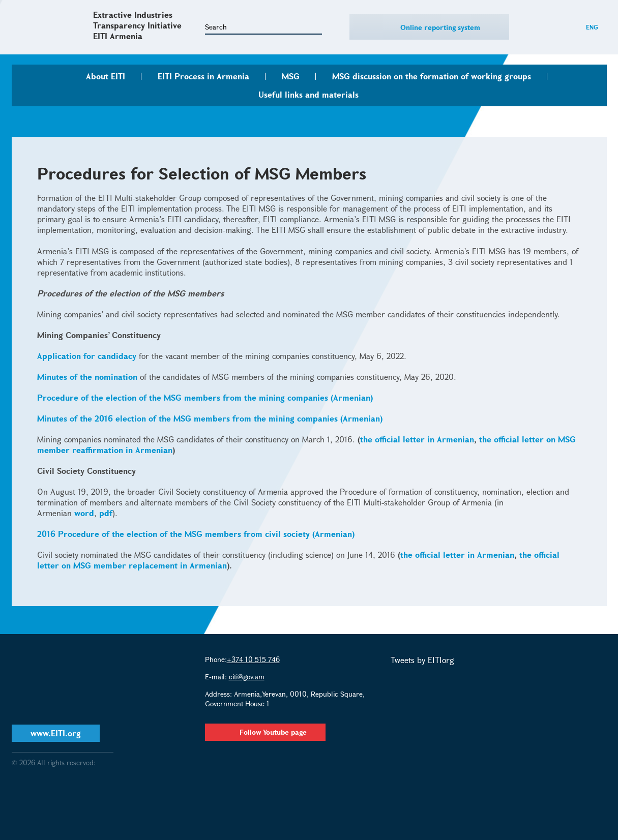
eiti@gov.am (247, 677)
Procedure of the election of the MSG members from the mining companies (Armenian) (205, 397)
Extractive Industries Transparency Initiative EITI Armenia (137, 25)
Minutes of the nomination (87, 377)
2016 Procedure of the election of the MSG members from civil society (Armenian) (196, 534)
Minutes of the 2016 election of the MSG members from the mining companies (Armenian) (210, 418)
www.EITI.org (56, 733)
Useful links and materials (308, 94)
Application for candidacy (87, 356)
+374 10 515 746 (253, 659)
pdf (106, 513)
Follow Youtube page (265, 732)
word (84, 513)
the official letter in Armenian (417, 439)
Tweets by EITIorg (422, 660)
